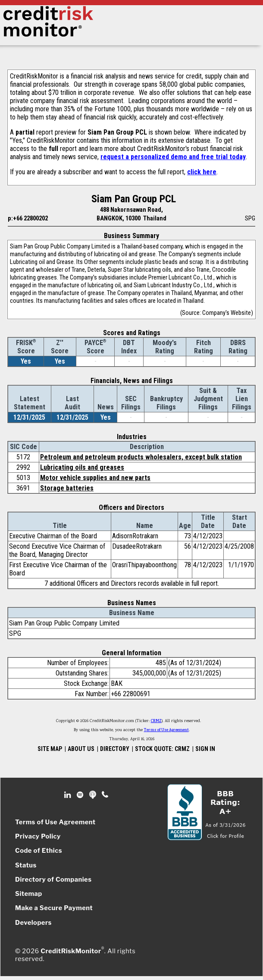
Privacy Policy (38, 836)
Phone (105, 795)
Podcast (93, 795)
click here (202, 172)
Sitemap (29, 894)
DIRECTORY (115, 749)
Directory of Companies (53, 879)
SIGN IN (205, 749)
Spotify (81, 795)
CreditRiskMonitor (71, 951)
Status (26, 865)
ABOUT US (81, 749)
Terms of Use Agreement (166, 730)
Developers (33, 923)
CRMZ (156, 721)
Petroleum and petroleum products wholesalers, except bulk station (141, 457)
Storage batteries (67, 488)
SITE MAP (50, 749)
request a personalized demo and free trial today (173, 157)
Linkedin (69, 795)
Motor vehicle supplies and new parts (95, 478)
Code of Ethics (39, 851)
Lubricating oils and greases (82, 467)
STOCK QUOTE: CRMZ (162, 749)
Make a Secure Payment (54, 908)
